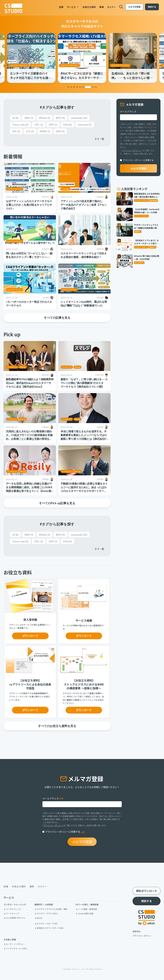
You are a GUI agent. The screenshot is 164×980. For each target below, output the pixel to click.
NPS (60, 131)
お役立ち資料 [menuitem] (89, 7)
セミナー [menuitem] (111, 7)
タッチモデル (88, 65)
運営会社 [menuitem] (136, 931)
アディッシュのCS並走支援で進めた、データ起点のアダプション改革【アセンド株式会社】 (84, 205)
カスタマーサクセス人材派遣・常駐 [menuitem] (52, 909)
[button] (68, 87)
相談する (152, 7)
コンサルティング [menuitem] (13, 909)
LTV (30, 131)
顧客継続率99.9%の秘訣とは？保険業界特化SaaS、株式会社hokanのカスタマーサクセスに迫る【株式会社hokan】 (30, 383)
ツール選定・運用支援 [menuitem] (87, 909)
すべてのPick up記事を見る (57, 503)
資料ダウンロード (147, 891)
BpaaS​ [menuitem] (39, 918)
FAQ (67, 125)
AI (15, 118)
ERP (53, 125)
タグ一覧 (99, 139)
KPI (16, 131)
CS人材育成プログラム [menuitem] (16, 918)
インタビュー (12, 367)
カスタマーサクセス (19, 65)
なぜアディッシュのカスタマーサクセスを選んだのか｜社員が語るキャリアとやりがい (29, 205)
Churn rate (20, 125)
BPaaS (45, 118)
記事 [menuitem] (61, 7)
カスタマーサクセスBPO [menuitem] (47, 913)
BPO (60, 118)
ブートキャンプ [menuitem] (13, 913)
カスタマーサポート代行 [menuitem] (47, 924)
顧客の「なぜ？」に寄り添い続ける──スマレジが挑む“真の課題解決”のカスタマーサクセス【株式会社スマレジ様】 (84, 383)
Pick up (23, 367)
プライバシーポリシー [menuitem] (142, 936)
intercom (85, 125)
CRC (39, 125)
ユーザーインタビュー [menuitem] (15, 944)
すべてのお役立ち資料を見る (57, 726)
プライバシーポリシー (131, 150)
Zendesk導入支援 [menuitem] (86, 913)
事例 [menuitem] (101, 7)
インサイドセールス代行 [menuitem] (16, 949)
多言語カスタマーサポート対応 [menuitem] (50, 928)
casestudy (79, 118)
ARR (29, 118)
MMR (45, 131)
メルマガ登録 (134, 7)
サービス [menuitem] (73, 7)
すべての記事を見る (57, 318)
